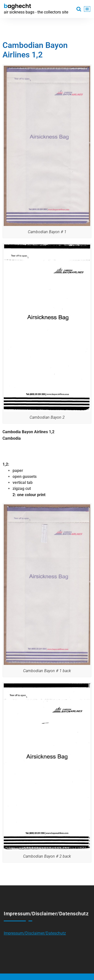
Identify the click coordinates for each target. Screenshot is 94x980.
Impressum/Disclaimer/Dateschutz (35, 933)
